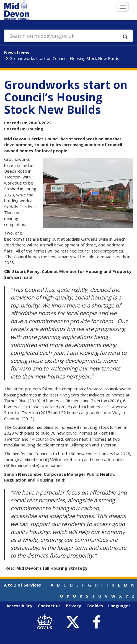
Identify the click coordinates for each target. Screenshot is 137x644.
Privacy (73, 606)
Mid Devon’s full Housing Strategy (52, 568)
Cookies (95, 606)
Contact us (49, 606)
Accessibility (19, 606)
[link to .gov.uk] (46, 622)
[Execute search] (125, 36)
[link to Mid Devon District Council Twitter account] (74, 622)
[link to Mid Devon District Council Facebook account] (97, 622)
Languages (119, 606)
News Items (17, 52)
